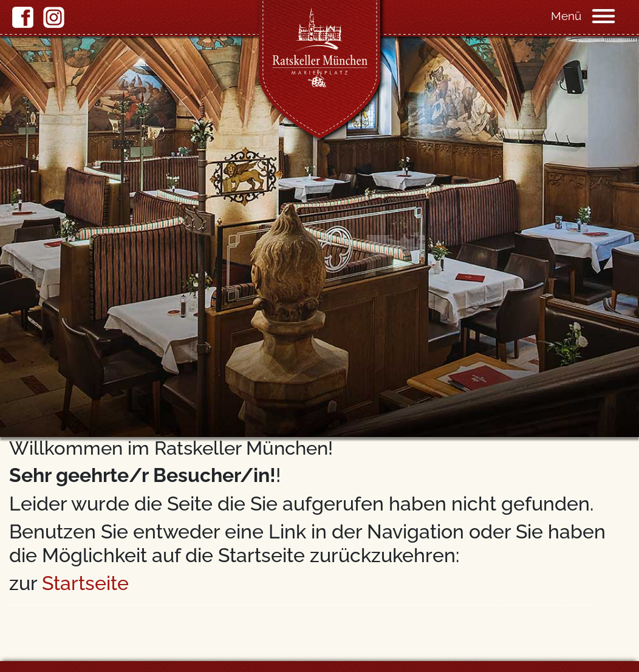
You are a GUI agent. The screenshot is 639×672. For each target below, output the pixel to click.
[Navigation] (615, 15)
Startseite (85, 583)
